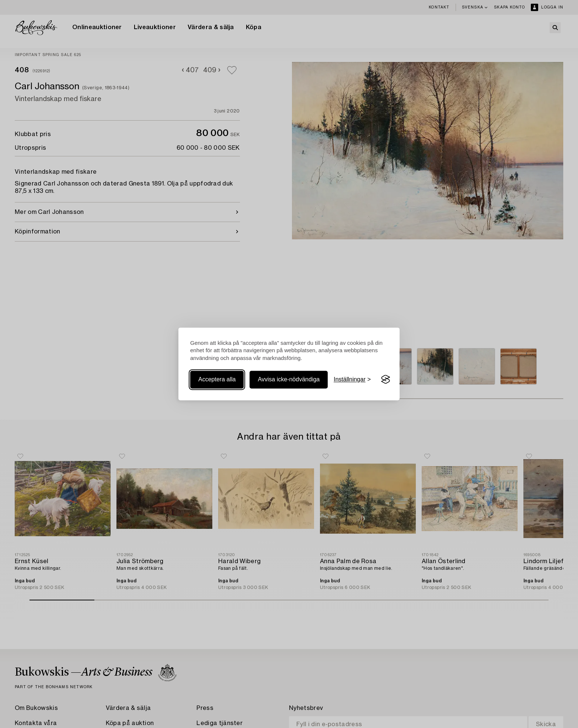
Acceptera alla (217, 379)
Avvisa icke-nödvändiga (289, 379)
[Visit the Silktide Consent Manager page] (386, 379)
